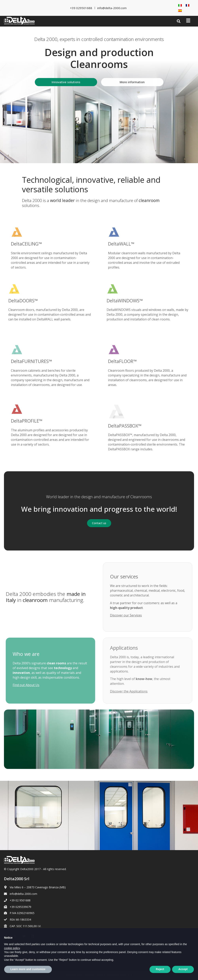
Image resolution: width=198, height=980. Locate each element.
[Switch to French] (188, 5)
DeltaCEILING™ (27, 244)
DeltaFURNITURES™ (32, 361)
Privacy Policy (13, 943)
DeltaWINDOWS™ (125, 301)
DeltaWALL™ (121, 244)
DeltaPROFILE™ (27, 421)
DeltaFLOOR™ (122, 361)
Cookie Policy (13, 950)
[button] (179, 21)
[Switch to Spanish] (180, 11)
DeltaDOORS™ (23, 301)
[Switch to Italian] (180, 5)
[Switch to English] (17, 960)
